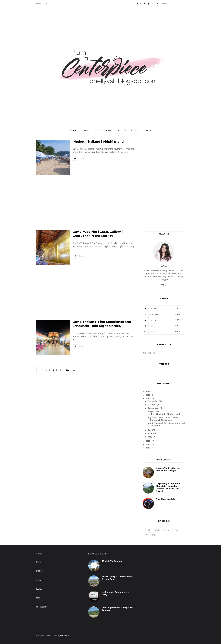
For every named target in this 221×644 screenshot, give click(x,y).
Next (69, 370)
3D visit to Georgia (112, 561)
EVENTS (157, 530)
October (152, 405)
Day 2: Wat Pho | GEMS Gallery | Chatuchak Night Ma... (164, 419)
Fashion (121, 130)
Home (39, 4)
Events (135, 130)
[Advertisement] (86, 206)
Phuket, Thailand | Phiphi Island (98, 142)
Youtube (162, 326)
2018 (148, 395)
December (153, 401)
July (150, 430)
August (152, 411)
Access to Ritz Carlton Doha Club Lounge (168, 469)
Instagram (162, 314)
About (47, 4)
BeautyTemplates (62, 635)
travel (147, 530)
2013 (148, 448)
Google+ (162, 332)
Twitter (162, 320)
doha (38, 580)
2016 (148, 441)
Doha (148, 130)
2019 (148, 392)
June (151, 433)
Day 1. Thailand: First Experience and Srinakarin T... (166, 424)
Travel (74, 130)
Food (86, 130)
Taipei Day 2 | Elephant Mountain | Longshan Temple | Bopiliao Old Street (168, 487)
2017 (148, 398)
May (150, 437)
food (177, 530)
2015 (148, 444)
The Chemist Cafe (166, 499)
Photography (103, 130)
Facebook (162, 308)
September (154, 408)
